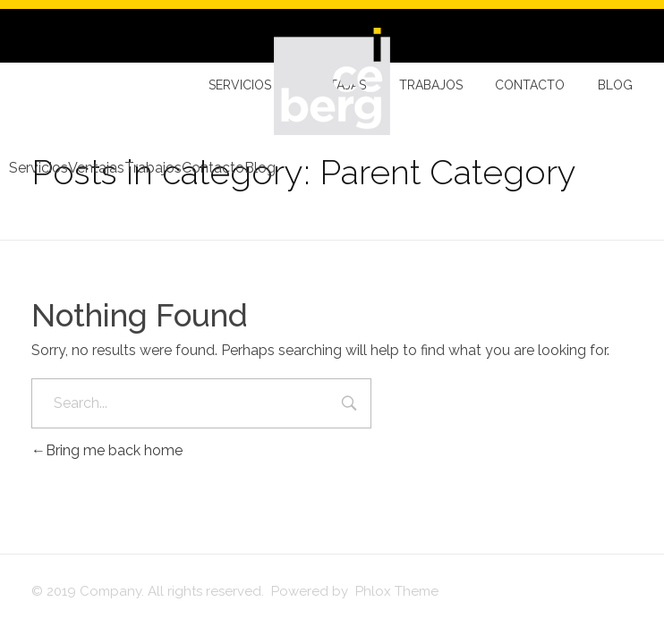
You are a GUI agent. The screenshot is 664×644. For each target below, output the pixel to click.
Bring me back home (107, 450)
